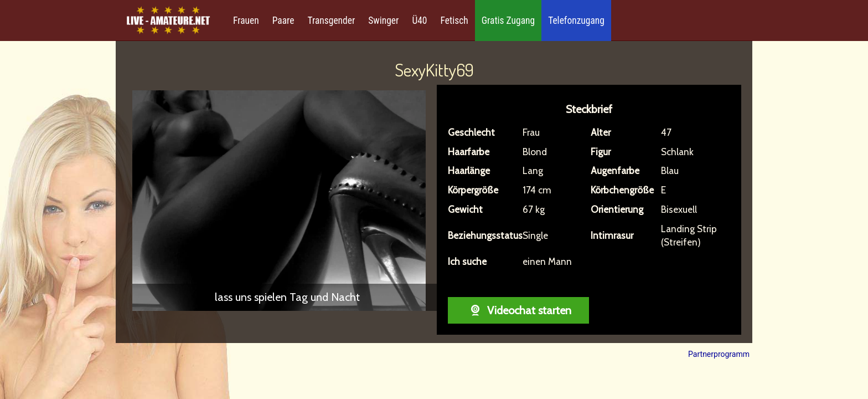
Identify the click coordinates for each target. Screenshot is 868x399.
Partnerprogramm (719, 354)
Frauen (246, 21)
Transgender (331, 21)
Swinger (383, 21)
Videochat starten (518, 310)
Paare (283, 21)
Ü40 (419, 21)
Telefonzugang (576, 21)
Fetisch (454, 21)
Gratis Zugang (508, 21)
